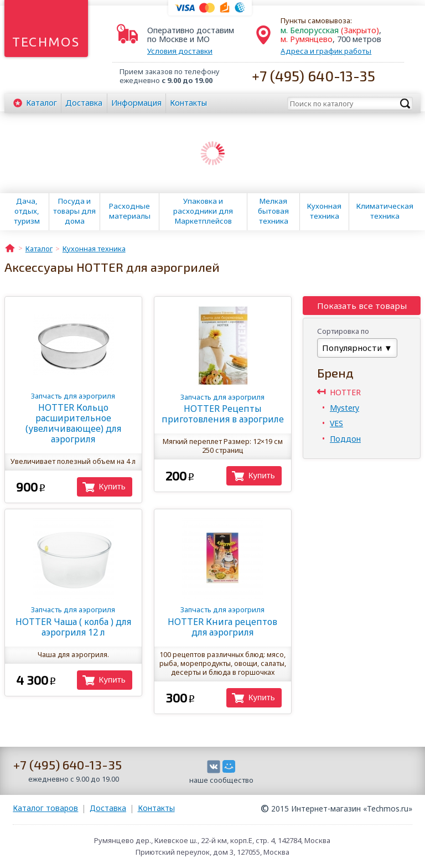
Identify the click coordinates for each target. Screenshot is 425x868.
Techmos (46, 42)
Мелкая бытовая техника (273, 211)
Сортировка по (343, 331)
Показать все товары (362, 306)
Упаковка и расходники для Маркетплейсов (203, 211)
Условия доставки (180, 51)
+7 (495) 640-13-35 (313, 76)
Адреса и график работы (326, 51)
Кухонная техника (324, 211)
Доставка (84, 103)
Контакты (188, 103)
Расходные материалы (130, 211)
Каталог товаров (45, 808)
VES (336, 423)
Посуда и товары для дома (74, 211)
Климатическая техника (385, 211)
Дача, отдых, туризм (27, 211)
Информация (136, 103)
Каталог (42, 103)
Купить (112, 486)
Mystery (344, 408)
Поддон (345, 439)
